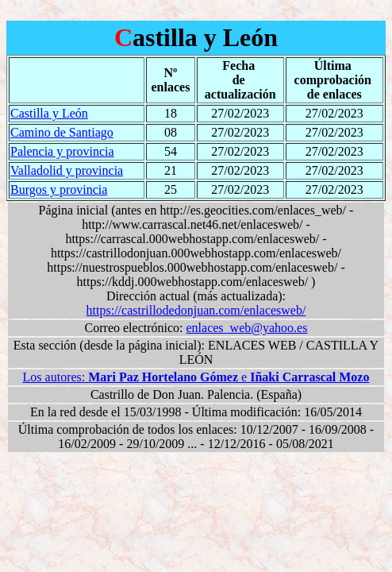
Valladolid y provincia (67, 170)
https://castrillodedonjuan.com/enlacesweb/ (196, 310)
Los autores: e (196, 377)
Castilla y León (49, 113)
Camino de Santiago (62, 132)
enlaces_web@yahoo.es (247, 328)
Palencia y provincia (62, 151)
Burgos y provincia (59, 189)
